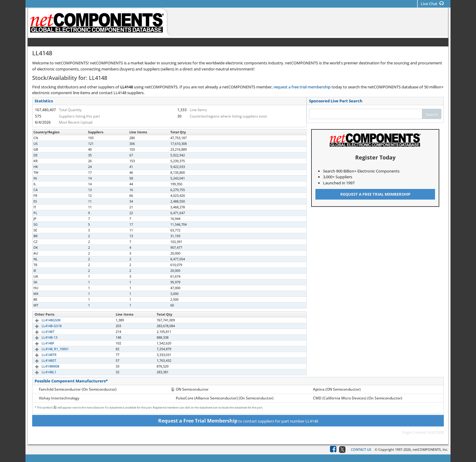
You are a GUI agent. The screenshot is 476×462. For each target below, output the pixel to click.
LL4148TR (42, 355)
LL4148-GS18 (45, 326)
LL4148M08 (43, 366)
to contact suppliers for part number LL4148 (238, 421)
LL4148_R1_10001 (48, 349)
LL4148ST (42, 360)
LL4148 (40, 138)
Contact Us (361, 449)
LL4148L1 (42, 372)
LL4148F (41, 343)
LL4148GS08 (44, 320)
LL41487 (41, 332)
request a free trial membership (302, 87)
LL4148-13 (42, 337)
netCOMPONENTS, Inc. (430, 449)
